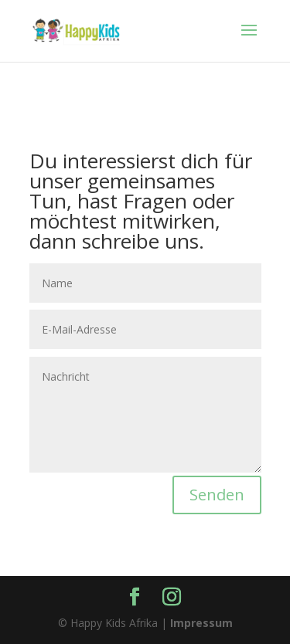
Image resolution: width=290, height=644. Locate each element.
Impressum (201, 623)
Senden (217, 495)
